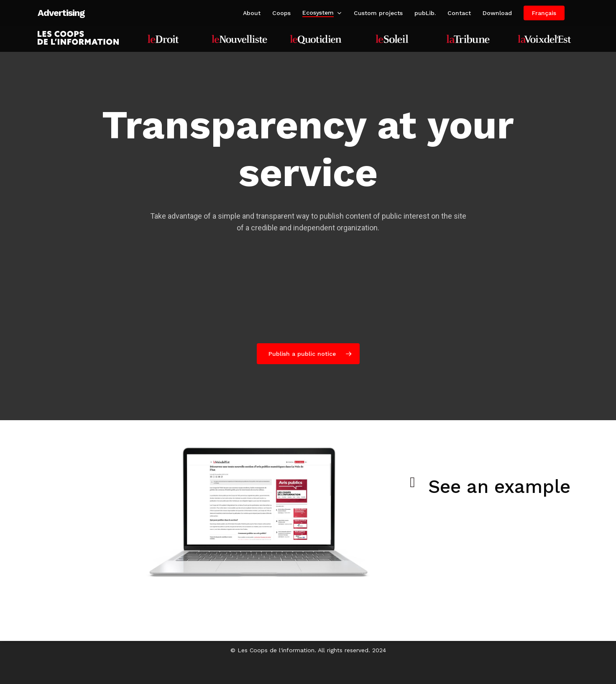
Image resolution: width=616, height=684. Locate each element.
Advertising (61, 13)
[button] (308, 354)
